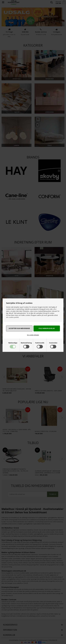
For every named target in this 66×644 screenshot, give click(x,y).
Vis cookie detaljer (33, 335)
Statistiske (53, 343)
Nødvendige (13, 343)
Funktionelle (40, 343)
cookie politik (14, 317)
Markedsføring (26, 343)
